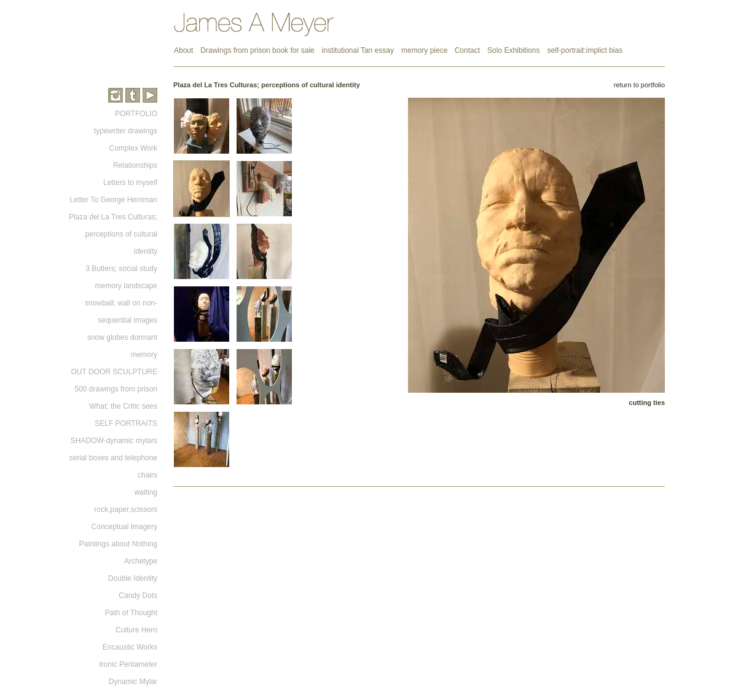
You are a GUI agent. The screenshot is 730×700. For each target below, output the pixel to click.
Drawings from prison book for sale (257, 50)
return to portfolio (639, 85)
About (183, 50)
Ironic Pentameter (128, 664)
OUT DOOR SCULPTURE (114, 372)
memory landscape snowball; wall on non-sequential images (121, 303)
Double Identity (133, 578)
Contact (467, 50)
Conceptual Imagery (124, 527)
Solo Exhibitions (513, 50)
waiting (146, 492)
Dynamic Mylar (133, 682)
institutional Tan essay (358, 50)
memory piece (426, 50)
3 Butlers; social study (121, 269)
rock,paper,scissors (126, 509)
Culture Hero (136, 630)
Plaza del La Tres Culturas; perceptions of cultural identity (113, 234)
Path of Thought (131, 613)
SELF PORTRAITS (126, 423)
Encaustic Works (130, 647)
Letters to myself (130, 183)
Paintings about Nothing (118, 544)
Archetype (141, 561)
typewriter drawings (126, 131)
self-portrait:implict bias (585, 50)
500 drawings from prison (116, 389)
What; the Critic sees (123, 406)
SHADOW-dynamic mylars (114, 441)
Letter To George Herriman (113, 200)
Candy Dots (138, 596)
